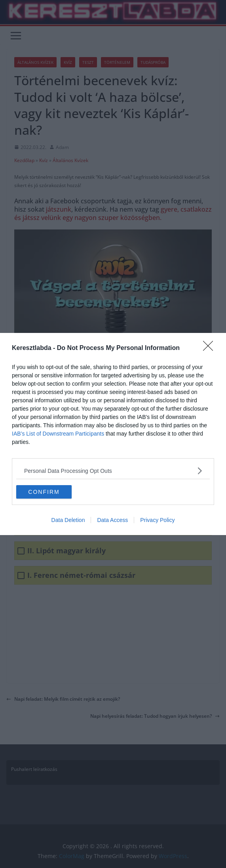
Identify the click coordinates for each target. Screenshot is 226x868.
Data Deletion (68, 520)
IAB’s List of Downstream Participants (58, 434)
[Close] (211, 348)
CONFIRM (44, 491)
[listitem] (113, 471)
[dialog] (113, 434)
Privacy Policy (157, 520)
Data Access (112, 520)
